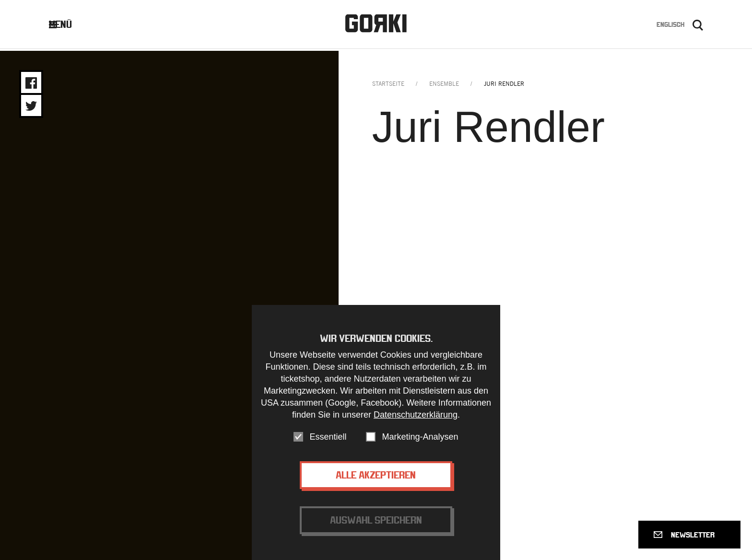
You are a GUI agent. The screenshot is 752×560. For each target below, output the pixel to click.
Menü (68, 25)
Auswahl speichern (376, 520)
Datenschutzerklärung (416, 415)
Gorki (376, 24)
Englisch (670, 25)
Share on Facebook (31, 83)
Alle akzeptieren (376, 475)
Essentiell (328, 437)
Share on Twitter (31, 106)
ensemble (444, 86)
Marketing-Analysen (420, 437)
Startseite (388, 86)
